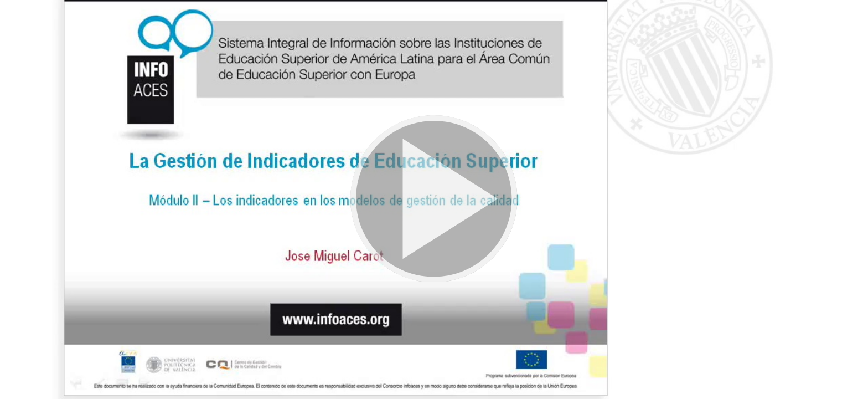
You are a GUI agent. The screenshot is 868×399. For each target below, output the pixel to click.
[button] (434, 199)
